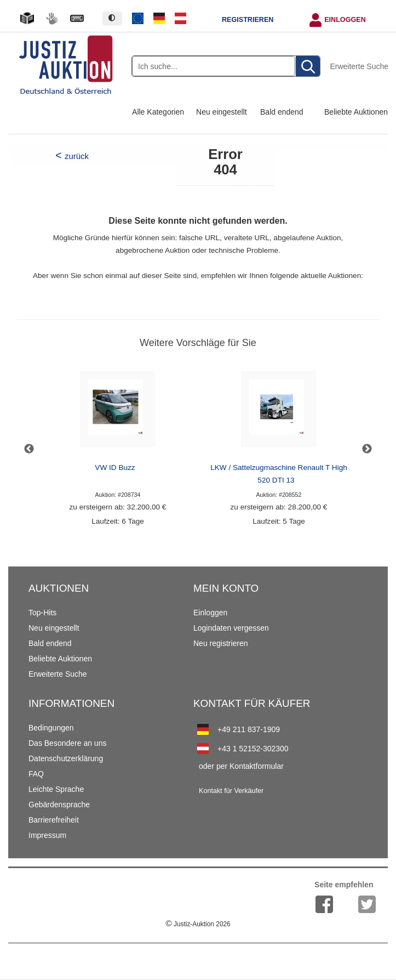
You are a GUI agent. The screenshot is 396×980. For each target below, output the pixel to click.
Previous (29, 449)
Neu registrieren (221, 643)
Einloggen (345, 20)
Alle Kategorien (158, 112)
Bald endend (282, 112)
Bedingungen (51, 728)
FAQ (36, 774)
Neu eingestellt (222, 112)
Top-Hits (42, 613)
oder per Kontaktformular (241, 766)
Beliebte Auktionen (356, 112)
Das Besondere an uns (67, 743)
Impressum (47, 835)
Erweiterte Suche (359, 66)
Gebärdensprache (59, 805)
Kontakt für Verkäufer (231, 791)
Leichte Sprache (56, 789)
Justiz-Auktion (198, 924)
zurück (77, 156)
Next (367, 449)
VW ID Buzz (115, 468)
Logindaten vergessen (231, 628)
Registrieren (248, 20)
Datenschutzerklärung (66, 758)
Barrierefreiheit (54, 820)
